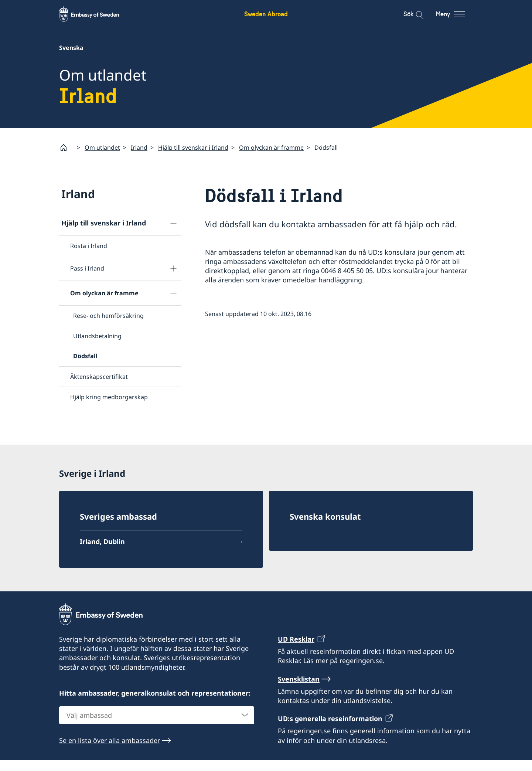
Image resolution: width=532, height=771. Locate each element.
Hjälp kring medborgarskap (109, 397)
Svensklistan (299, 690)
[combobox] (157, 726)
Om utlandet (102, 147)
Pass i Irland (87, 268)
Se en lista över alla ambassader (110, 751)
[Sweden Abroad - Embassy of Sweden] (96, 14)
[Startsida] (66, 147)
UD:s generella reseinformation (330, 730)
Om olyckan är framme (271, 147)
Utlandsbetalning (97, 336)
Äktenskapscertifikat (99, 376)
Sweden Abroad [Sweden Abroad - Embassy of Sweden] (266, 14)
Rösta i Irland (89, 246)
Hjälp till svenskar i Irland (193, 147)
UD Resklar (296, 650)
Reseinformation (87, 420)
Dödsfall (85, 356)
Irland (139, 147)
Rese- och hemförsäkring (108, 316)
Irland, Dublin (102, 553)
